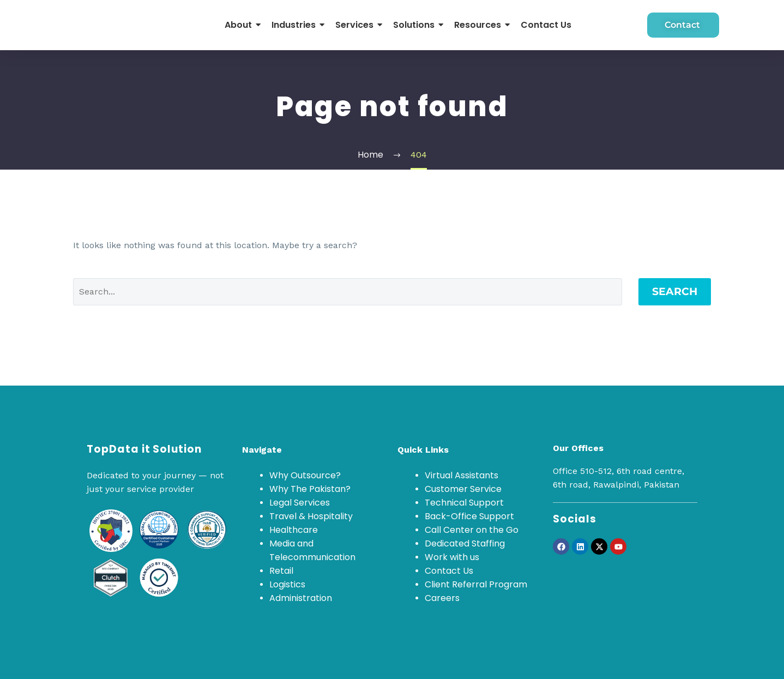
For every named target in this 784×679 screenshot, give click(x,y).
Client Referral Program (476, 584)
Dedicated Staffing (465, 543)
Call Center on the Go (472, 530)
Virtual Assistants (462, 475)
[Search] (348, 292)
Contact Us (449, 571)
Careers (442, 598)
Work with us (452, 557)
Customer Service (463, 489)
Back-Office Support (469, 516)
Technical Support (464, 503)
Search (675, 292)
